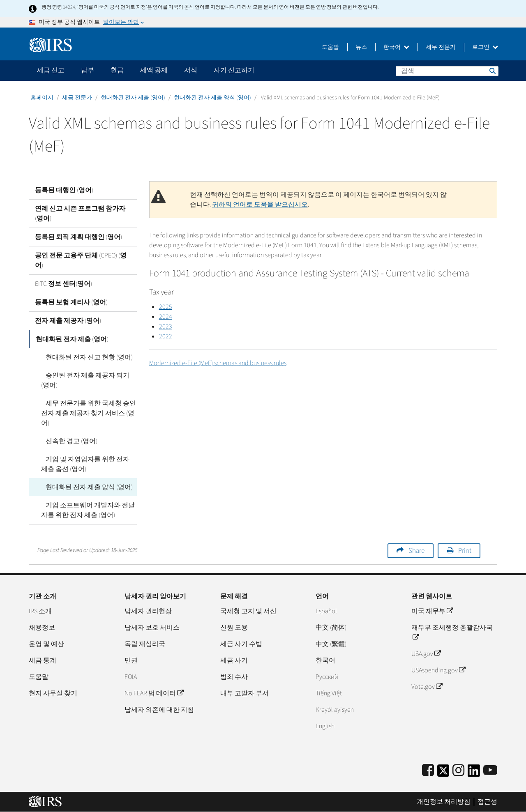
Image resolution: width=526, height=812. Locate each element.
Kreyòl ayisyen (335, 710)
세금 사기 (234, 660)
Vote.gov (427, 687)
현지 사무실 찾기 (53, 693)
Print (465, 551)
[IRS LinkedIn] (474, 773)
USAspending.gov (438, 670)
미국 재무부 (432, 611)
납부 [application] (88, 70)
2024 (166, 317)
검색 (492, 71)
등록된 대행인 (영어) (64, 190)
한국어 (396, 47)
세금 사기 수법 (241, 644)
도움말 (330, 47)
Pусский (327, 677)
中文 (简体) (331, 628)
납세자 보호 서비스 (152, 628)
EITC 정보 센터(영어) (63, 284)
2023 (166, 327)
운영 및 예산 (46, 644)
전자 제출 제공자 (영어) (68, 321)
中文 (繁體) (331, 644)
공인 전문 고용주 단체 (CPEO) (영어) (81, 260)
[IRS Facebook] (428, 771)
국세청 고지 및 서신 (248, 611)
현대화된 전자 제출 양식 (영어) (212, 98)
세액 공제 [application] (154, 70)
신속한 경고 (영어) (67, 441)
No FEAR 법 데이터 (154, 693)
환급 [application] (117, 70)
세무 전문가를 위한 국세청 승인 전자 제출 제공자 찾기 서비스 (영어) (88, 413)
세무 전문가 (441, 47)
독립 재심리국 (145, 644)
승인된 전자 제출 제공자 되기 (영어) (88, 380)
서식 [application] (191, 70)
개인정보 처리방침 (444, 802)
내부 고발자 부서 (245, 693)
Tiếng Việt (329, 693)
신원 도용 (234, 628)
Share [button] (416, 551)
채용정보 (42, 628)
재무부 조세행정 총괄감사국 (452, 633)
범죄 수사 (234, 677)
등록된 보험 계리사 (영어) (71, 302)
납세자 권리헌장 (148, 611)
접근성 (487, 802)
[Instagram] (458, 771)
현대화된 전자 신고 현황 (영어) (85, 357)
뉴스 (361, 47)
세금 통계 (43, 660)
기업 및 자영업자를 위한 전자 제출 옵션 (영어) (87, 464)
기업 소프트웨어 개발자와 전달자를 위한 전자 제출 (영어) (86, 510)
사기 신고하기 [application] (234, 70)
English (325, 726)
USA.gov (426, 654)
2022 (166, 336)
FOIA (131, 677)
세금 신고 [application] (51, 70)
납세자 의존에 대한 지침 (159, 710)
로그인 (485, 47)
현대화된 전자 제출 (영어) (133, 98)
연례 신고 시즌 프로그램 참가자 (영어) (80, 214)
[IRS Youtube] (490, 771)
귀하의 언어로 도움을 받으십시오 (260, 205)
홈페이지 (42, 98)
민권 (131, 660)
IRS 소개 (40, 611)
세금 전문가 (77, 98)
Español (326, 611)
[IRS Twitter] (443, 773)
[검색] (447, 71)
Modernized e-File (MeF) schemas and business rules (218, 363)
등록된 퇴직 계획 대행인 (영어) (78, 237)
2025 (166, 307)
